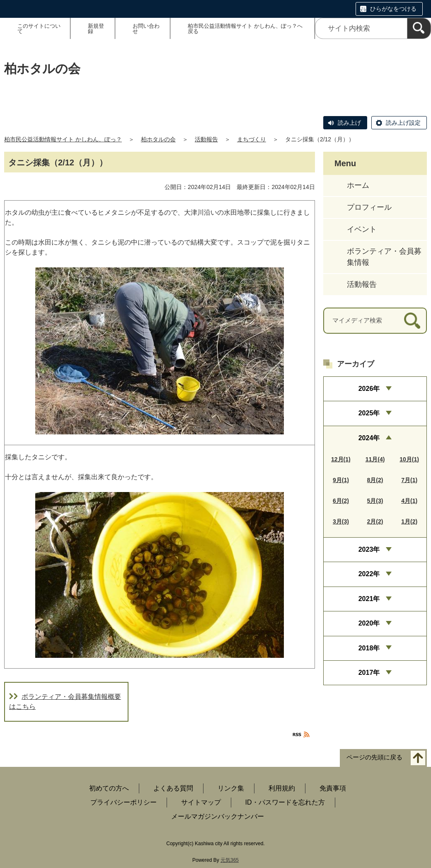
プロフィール (369, 207)
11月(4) (375, 459)
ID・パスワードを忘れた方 (285, 802)
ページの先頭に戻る (374, 758)
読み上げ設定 (403, 123)
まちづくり (252, 139)
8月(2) (375, 480)
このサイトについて (39, 29)
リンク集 (231, 788)
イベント (362, 229)
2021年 (369, 599)
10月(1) (409, 459)
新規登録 (96, 29)
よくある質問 (173, 788)
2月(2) (375, 521)
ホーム (358, 185)
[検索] (419, 28)
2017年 (369, 673)
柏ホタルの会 (158, 139)
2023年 (369, 549)
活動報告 (206, 139)
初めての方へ (109, 788)
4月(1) (409, 501)
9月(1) (341, 480)
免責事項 (333, 788)
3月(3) (341, 521)
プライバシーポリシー (123, 802)
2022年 (369, 574)
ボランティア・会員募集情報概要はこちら (65, 702)
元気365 (230, 860)
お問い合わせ (146, 29)
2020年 (369, 623)
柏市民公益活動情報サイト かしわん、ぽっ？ (63, 139)
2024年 (369, 438)
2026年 (369, 389)
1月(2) (409, 521)
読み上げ (349, 123)
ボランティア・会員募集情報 (384, 257)
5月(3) (375, 501)
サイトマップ (201, 802)
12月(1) (341, 459)
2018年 (369, 648)
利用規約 (282, 788)
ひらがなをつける (393, 9)
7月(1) (409, 480)
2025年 (369, 413)
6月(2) (341, 501)
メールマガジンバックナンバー (218, 816)
